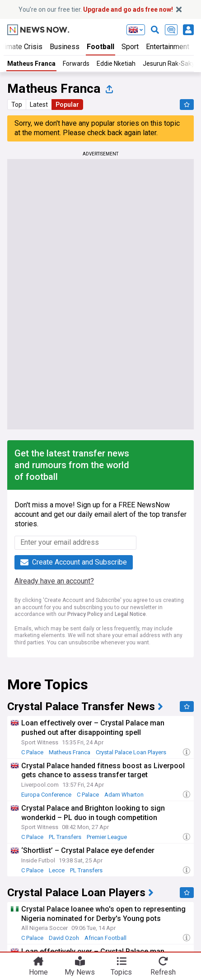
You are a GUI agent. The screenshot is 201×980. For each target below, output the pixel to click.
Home (38, 972)
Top (17, 105)
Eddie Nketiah (116, 64)
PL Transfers (65, 837)
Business (65, 47)
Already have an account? (54, 581)
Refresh (163, 972)
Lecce (57, 870)
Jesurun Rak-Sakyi (169, 64)
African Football (105, 938)
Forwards (76, 64)
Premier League (107, 837)
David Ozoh (64, 938)
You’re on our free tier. (96, 9)
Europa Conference (46, 795)
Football (100, 47)
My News (80, 972)
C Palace (32, 752)
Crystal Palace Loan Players (131, 752)
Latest (39, 105)
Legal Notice (130, 614)
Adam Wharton (124, 795)
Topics (121, 972)
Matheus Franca (31, 64)
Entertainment (168, 47)
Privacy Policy (85, 614)
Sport (130, 47)
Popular (67, 105)
